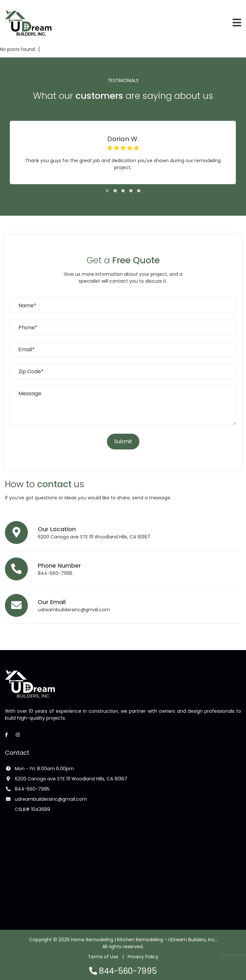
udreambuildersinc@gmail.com (74, 610)
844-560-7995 (55, 573)
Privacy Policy (143, 957)
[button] (107, 191)
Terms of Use (103, 957)
